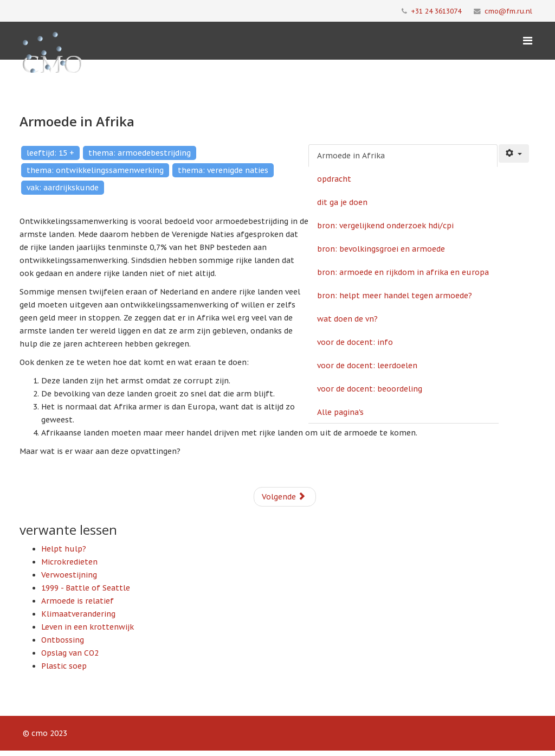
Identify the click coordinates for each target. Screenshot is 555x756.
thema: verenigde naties (223, 170)
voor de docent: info (355, 342)
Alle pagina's (340, 412)
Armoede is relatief (78, 601)
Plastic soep (64, 666)
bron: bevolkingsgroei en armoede (381, 249)
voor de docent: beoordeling (370, 389)
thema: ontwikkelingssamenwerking (95, 170)
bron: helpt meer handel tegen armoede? (395, 296)
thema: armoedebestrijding (140, 153)
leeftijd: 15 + (50, 153)
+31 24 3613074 (436, 11)
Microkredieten (69, 562)
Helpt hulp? (64, 549)
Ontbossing (63, 640)
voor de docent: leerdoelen (367, 366)
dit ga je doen (342, 202)
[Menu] (528, 41)
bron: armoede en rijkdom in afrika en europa (403, 272)
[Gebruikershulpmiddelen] (514, 153)
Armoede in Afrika (351, 156)
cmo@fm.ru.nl (508, 11)
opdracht (334, 179)
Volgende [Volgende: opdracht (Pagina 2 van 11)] (284, 497)
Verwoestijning (69, 575)
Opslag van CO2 (70, 653)
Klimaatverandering (78, 614)
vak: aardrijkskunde (63, 188)
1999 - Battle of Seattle (86, 588)
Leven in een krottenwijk (88, 627)
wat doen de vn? (347, 319)
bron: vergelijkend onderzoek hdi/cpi (385, 226)
